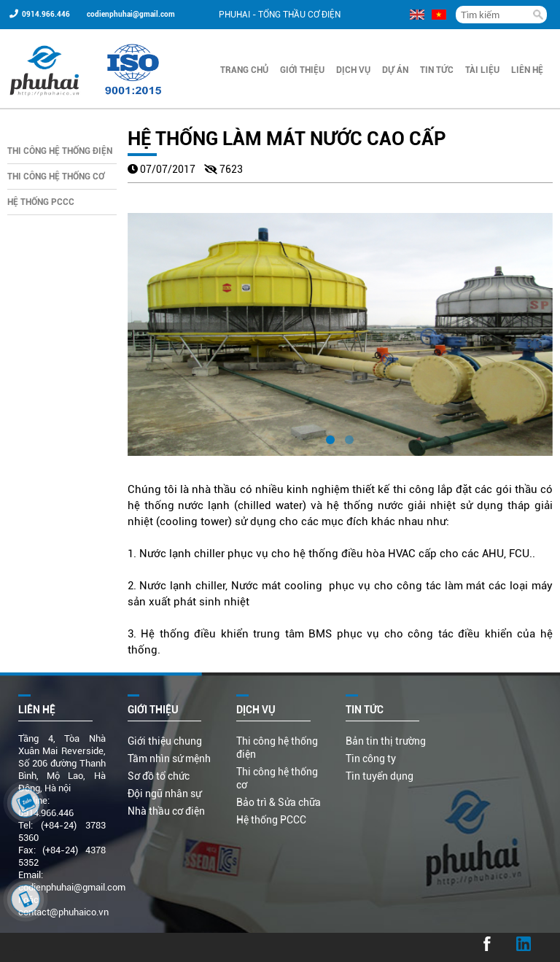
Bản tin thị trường (386, 741)
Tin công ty (371, 759)
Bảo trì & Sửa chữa (279, 802)
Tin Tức (437, 70)
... (17, 947)
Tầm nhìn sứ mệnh (169, 759)
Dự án (395, 70)
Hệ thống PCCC (41, 202)
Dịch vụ (353, 70)
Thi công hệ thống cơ (56, 177)
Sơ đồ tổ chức (159, 776)
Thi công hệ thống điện (60, 151)
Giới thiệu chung (165, 741)
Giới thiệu (302, 70)
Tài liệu (482, 70)
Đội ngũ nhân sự (164, 794)
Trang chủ (244, 70)
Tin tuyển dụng (380, 776)
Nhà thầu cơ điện (166, 811)
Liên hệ (527, 70)
